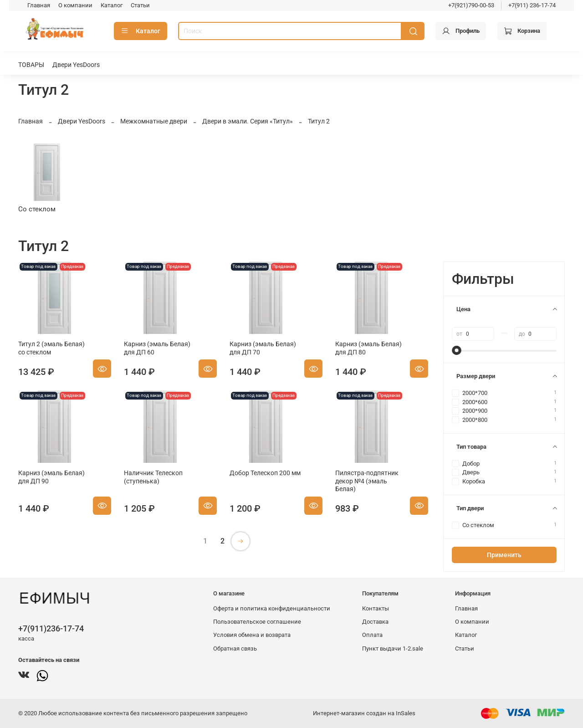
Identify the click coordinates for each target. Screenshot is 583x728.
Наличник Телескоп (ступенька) (153, 477)
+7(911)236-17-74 (51, 628)
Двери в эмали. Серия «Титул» (248, 121)
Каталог (112, 5)
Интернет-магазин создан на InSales (364, 713)
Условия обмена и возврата (252, 635)
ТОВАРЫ (31, 65)
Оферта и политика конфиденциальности (272, 608)
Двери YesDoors (76, 65)
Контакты (376, 608)
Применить (504, 555)
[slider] (456, 350)
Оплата (372, 635)
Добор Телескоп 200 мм (265, 473)
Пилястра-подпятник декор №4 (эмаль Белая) (367, 481)
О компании (75, 5)
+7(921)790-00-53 (471, 5)
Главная (39, 5)
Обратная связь (235, 649)
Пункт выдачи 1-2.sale (393, 649)
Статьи (140, 5)
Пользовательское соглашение (257, 622)
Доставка (375, 622)
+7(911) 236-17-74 (532, 5)
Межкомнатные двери (154, 121)
